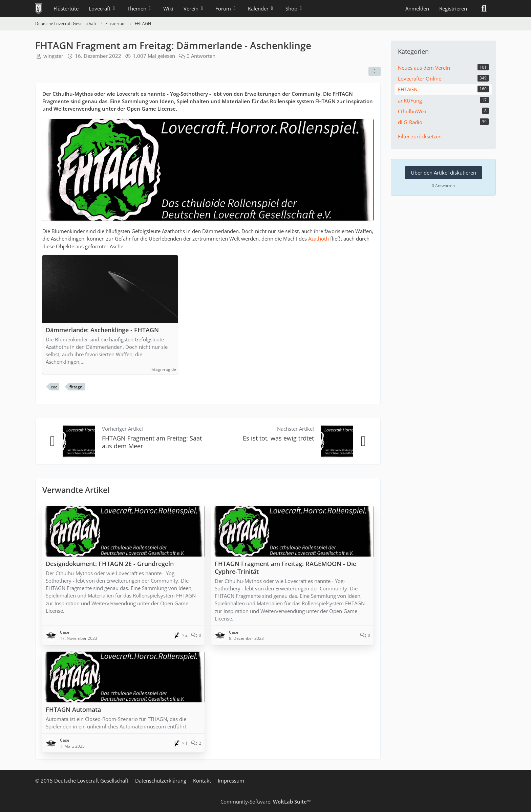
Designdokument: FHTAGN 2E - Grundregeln (110, 564)
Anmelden (417, 8)
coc (54, 387)
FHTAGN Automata (73, 709)
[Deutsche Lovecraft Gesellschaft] (38, 8)
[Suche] (484, 8)
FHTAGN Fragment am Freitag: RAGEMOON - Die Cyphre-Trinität (285, 568)
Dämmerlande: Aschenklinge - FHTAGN (102, 330)
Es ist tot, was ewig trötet (278, 438)
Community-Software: (266, 802)
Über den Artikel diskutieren (443, 173)
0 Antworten (201, 56)
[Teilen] (375, 71)
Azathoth (318, 239)
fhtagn (76, 387)
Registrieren (453, 8)
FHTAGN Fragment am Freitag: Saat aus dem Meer (152, 442)
